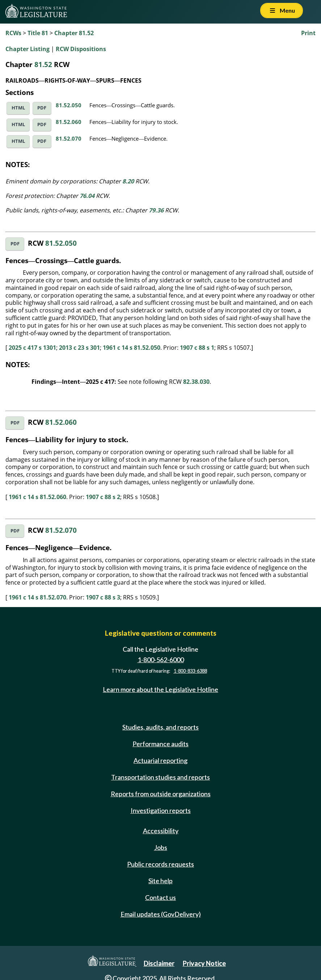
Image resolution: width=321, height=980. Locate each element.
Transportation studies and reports (160, 777)
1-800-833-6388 (190, 671)
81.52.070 (69, 138)
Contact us (160, 897)
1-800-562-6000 (161, 660)
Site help (160, 881)
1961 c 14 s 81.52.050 (132, 348)
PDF (42, 108)
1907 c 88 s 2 (103, 497)
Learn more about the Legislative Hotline (160, 689)
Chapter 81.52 (74, 33)
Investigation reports (161, 810)
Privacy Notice (204, 963)
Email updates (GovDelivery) (161, 914)
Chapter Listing (28, 49)
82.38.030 (196, 382)
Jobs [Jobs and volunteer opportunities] (161, 847)
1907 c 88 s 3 (103, 597)
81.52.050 (69, 105)
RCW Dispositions (81, 49)
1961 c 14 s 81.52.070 (37, 597)
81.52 (43, 64)
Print (308, 33)
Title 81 (38, 33)
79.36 (156, 210)
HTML (18, 108)
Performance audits (160, 744)
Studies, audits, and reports (160, 727)
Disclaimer (159, 963)
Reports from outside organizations (161, 794)
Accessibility (161, 831)
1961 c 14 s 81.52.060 (37, 497)
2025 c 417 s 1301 (32, 348)
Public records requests (160, 864)
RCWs (13, 33)
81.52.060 (69, 122)
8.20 (128, 181)
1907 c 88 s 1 (197, 348)
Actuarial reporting (160, 760)
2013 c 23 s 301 (79, 348)
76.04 (87, 196)
